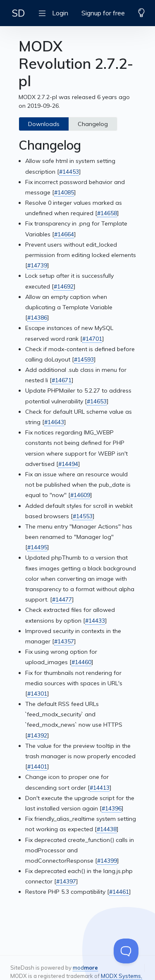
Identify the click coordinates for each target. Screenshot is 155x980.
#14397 (66, 881)
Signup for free (103, 13)
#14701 (92, 339)
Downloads (44, 124)
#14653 (97, 401)
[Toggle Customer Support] (126, 951)
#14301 (37, 694)
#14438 (107, 829)
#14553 (83, 516)
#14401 (37, 767)
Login (60, 13)
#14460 (81, 662)
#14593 (84, 359)
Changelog (93, 124)
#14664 (64, 234)
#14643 (54, 422)
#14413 (100, 788)
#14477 (62, 599)
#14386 (37, 318)
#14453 (69, 172)
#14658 (107, 213)
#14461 (119, 892)
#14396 (112, 808)
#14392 (37, 735)
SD (18, 13)
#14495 (37, 547)
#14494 (68, 464)
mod (85, 968)
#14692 (64, 286)
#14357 (64, 641)
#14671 (62, 380)
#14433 (95, 621)
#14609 (80, 495)
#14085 (64, 192)
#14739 (37, 265)
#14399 (107, 861)
